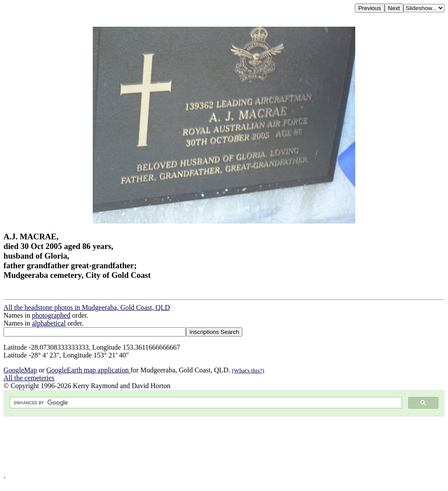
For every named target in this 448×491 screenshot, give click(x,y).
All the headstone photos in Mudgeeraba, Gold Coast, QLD (87, 307)
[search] (205, 403)
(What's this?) (248, 370)
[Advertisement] (224, 446)
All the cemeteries (29, 378)
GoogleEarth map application (88, 370)
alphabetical (49, 323)
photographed (51, 315)
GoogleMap (20, 370)
